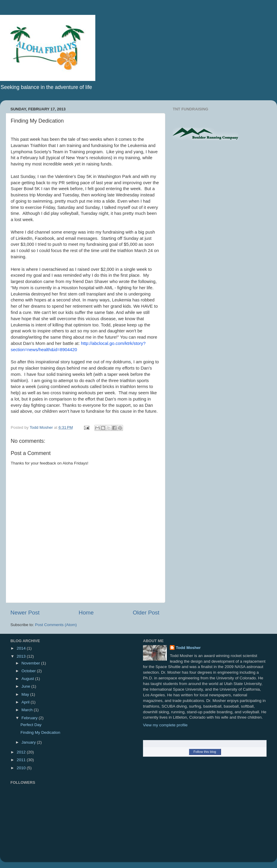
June (26, 686)
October (29, 671)
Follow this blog (205, 752)
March (28, 710)
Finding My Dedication (41, 732)
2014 (22, 648)
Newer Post (25, 613)
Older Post (146, 613)
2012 (22, 752)
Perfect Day (31, 725)
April (26, 702)
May (26, 694)
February (30, 718)
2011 (22, 760)
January (29, 742)
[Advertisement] (223, 193)
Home (86, 613)
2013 (22, 656)
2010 (22, 768)
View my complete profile (165, 725)
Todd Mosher (188, 648)
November (31, 663)
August (28, 679)
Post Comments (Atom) (56, 625)
